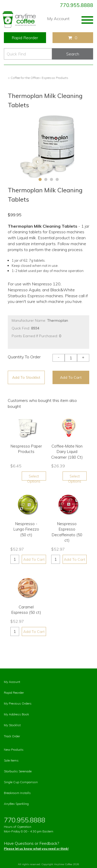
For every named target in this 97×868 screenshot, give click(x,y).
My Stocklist (12, 725)
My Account (58, 19)
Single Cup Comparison (21, 782)
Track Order (12, 736)
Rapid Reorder (25, 38)
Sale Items (11, 760)
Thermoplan (58, 320)
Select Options (34, 477)
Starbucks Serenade (18, 771)
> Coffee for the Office (23, 78)
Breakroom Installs (17, 793)
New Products (14, 750)
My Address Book (16, 714)
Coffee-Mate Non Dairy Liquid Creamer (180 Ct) (67, 452)
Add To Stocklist (26, 377)
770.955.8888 (77, 5)
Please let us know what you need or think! (36, 849)
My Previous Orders (18, 703)
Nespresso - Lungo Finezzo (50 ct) (26, 529)
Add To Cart (71, 377)
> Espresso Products (54, 78)
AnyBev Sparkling (16, 804)
